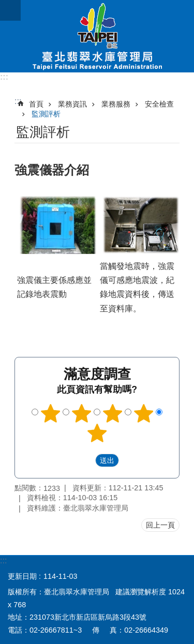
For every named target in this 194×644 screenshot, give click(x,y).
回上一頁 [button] (160, 525)
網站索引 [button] (10, 10)
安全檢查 (159, 104)
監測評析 (46, 114)
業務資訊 (72, 104)
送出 (85, 460)
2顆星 (82, 413)
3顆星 (112, 413)
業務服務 (116, 104)
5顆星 (97, 433)
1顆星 (51, 413)
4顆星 (143, 413)
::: (4, 77)
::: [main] (18, 101)
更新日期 (22, 576)
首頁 (36, 104)
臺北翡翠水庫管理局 (97, 36)
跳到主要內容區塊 (5, 5)
